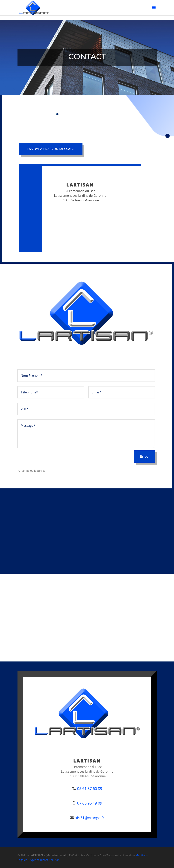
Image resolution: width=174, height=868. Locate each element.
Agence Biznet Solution (45, 860)
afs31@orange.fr (89, 818)
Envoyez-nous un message (51, 149)
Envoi (145, 456)
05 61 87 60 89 (90, 788)
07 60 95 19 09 (90, 803)
